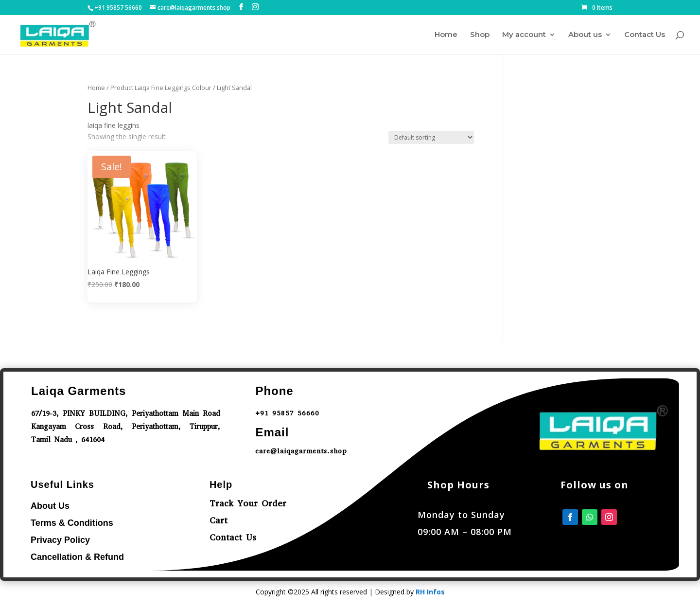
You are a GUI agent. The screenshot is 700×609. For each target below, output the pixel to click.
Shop (480, 35)
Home (446, 35)
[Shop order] (431, 137)
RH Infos (430, 592)
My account (524, 35)
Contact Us (645, 35)
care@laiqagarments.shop (301, 451)
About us (585, 35)
